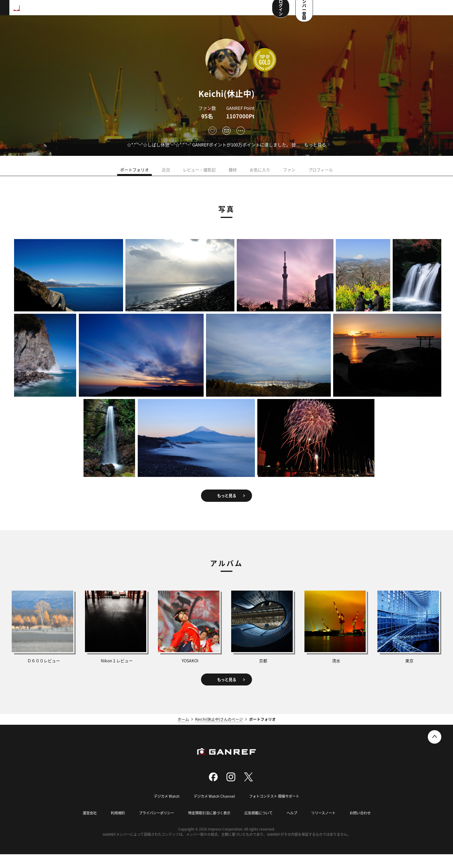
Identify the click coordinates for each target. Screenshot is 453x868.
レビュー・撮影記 (199, 174)
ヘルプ (296, 827)
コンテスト (186, 12)
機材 (233, 174)
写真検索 (159, 12)
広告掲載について (260, 827)
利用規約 (112, 827)
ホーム (183, 733)
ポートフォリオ (134, 174)
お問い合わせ (367, 827)
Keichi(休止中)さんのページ (219, 733)
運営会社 (82, 827)
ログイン (382, 11)
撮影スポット (130, 12)
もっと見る (315, 145)
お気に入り (260, 174)
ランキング (98, 12)
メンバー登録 (422, 11)
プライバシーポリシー (152, 827)
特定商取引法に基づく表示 (208, 827)
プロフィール (321, 174)
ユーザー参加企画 (247, 12)
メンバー (214, 12)
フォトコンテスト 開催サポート (276, 810)
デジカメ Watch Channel (213, 810)
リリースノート (328, 827)
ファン (289, 174)
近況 (166, 174)
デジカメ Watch (164, 810)
